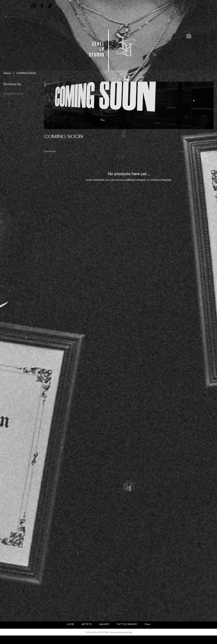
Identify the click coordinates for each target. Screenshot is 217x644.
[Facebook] (42, 6)
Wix (130, 632)
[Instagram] (33, 6)
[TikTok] (50, 6)
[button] (189, 35)
